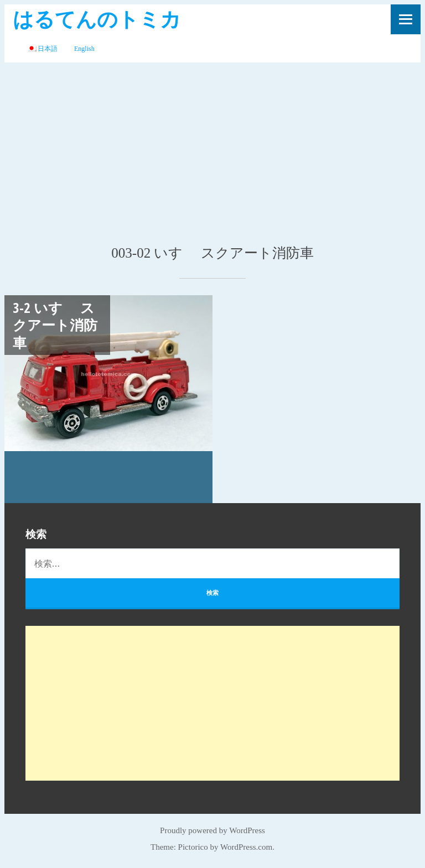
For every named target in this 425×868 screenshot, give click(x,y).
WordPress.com (246, 847)
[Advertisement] (212, 145)
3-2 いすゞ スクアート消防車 (55, 325)
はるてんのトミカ (97, 19)
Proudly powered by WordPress (212, 830)
